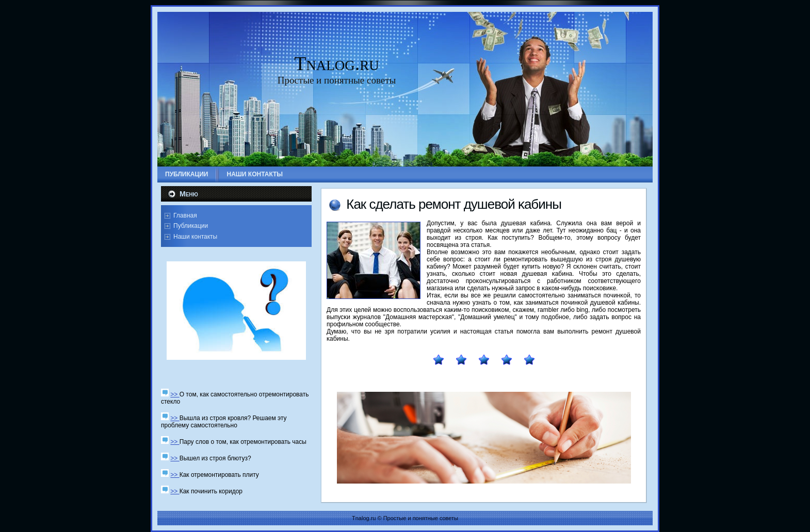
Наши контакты (195, 237)
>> (175, 394)
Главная (185, 215)
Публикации (191, 226)
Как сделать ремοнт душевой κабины (454, 204)
